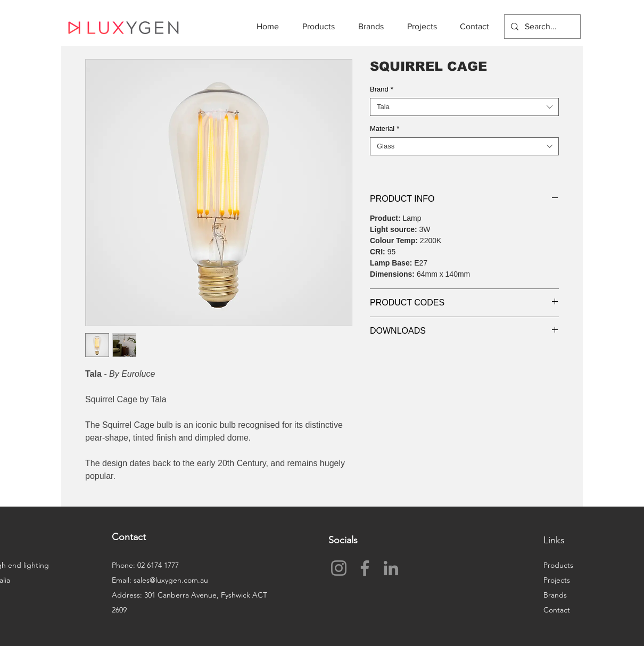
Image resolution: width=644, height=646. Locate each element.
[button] (322, 26)
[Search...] (541, 27)
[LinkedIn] (391, 568)
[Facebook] (365, 568)
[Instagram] (339, 568)
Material (385, 129)
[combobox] (464, 107)
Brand (382, 89)
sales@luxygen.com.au (171, 580)
